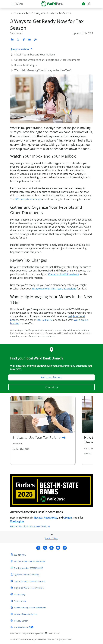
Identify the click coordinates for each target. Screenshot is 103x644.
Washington (17, 521)
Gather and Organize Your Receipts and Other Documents (47, 60)
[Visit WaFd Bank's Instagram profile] (65, 548)
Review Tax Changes (26, 65)
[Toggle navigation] (17, 4)
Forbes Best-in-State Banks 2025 (30, 526)
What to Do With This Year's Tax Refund (54, 289)
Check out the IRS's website (64, 274)
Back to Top (51, 538)
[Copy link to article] (35, 40)
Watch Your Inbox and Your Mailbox (35, 55)
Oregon (68, 518)
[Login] (89, 4)
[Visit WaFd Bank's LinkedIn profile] (51, 548)
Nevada (38, 518)
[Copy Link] (35, 40)
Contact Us (52, 387)
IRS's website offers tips (28, 199)
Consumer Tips (22, 13)
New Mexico (50, 518)
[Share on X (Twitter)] (18, 40)
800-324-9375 (44, 320)
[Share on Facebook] (24, 40)
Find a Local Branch (51, 377)
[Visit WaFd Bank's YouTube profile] (58, 548)
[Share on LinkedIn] (12, 40)
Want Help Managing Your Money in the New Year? (43, 70)
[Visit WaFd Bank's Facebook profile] (38, 548)
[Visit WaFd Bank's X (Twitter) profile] (45, 548)
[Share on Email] (29, 40)
